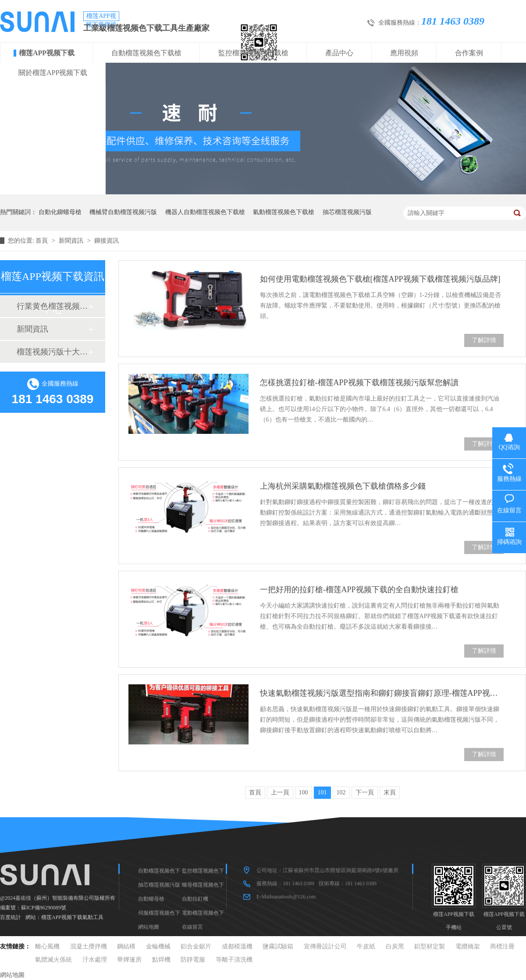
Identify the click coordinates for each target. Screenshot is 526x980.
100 (304, 792)
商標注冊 (502, 946)
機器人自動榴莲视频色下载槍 (205, 212)
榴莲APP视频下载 (47, 53)
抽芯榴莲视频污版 (347, 212)
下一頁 (365, 792)
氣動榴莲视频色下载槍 (284, 212)
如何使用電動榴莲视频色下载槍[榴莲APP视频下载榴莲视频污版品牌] (380, 279)
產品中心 (339, 53)
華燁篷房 (129, 960)
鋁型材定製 (430, 946)
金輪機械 (158, 946)
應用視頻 (404, 53)
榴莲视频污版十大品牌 (52, 352)
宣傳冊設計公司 (325, 946)
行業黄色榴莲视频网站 (52, 306)
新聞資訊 (72, 241)
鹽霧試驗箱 (278, 946)
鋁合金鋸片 (196, 946)
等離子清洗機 (234, 960)
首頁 (43, 241)
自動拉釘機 (195, 899)
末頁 (390, 792)
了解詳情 (484, 340)
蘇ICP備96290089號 (44, 908)
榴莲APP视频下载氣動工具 (72, 917)
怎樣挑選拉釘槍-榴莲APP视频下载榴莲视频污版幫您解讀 (359, 383)
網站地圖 (149, 927)
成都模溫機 (237, 946)
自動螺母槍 (151, 899)
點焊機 (161, 960)
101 (322, 792)
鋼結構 (126, 946)
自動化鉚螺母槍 (60, 212)
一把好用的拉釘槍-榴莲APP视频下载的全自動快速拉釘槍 (359, 590)
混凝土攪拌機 (89, 946)
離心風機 (47, 946)
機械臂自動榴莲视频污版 (123, 212)
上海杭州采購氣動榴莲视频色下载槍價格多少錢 (343, 486)
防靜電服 (193, 960)
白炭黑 (395, 946)
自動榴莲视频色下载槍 (146, 53)
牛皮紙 (366, 946)
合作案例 (469, 53)
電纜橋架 (468, 946)
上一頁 (280, 792)
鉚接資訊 (107, 241)
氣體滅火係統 (53, 960)
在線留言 (192, 927)
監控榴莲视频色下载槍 (253, 53)
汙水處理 (95, 960)
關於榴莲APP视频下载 (53, 73)
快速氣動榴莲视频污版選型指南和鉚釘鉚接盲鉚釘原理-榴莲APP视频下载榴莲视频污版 (382, 693)
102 (341, 792)
